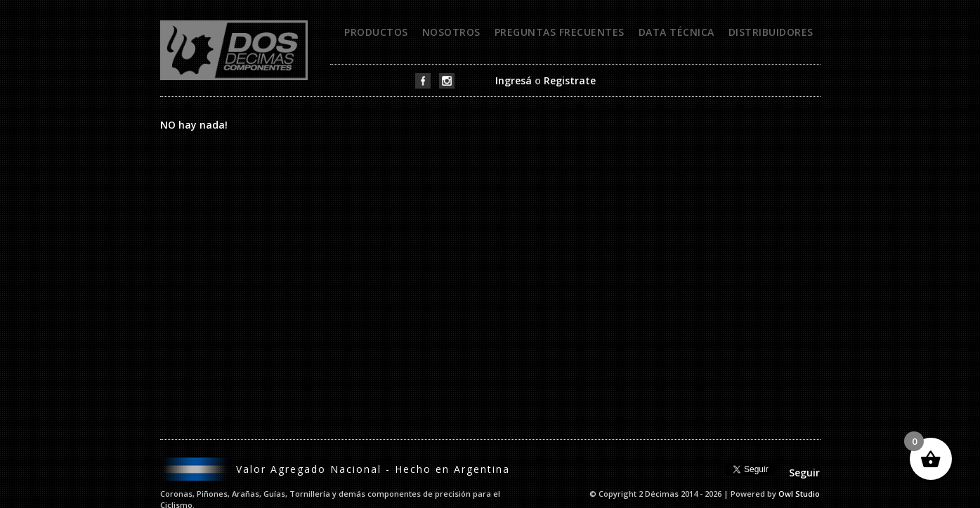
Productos (376, 32)
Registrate (570, 80)
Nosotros (451, 32)
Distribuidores (771, 32)
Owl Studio (799, 494)
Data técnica (677, 32)
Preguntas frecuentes (560, 32)
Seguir (804, 473)
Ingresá (514, 80)
